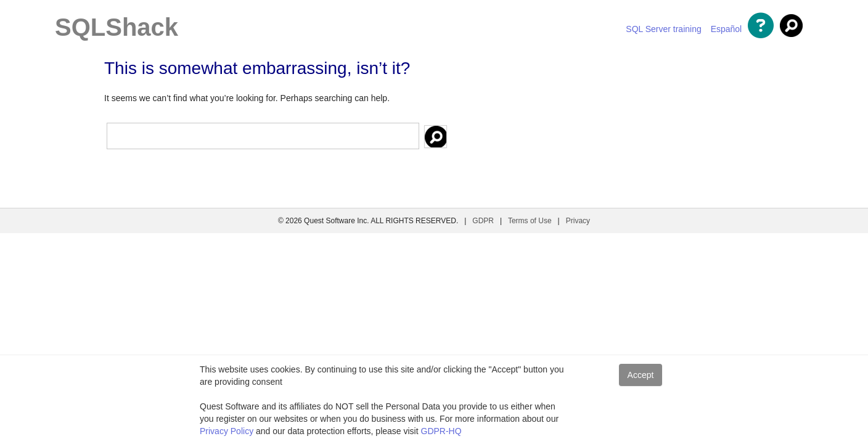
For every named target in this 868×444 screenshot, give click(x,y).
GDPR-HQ (441, 431)
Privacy (578, 221)
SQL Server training (663, 29)
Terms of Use (530, 221)
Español (727, 29)
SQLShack (117, 27)
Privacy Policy (227, 431)
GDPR (483, 221)
